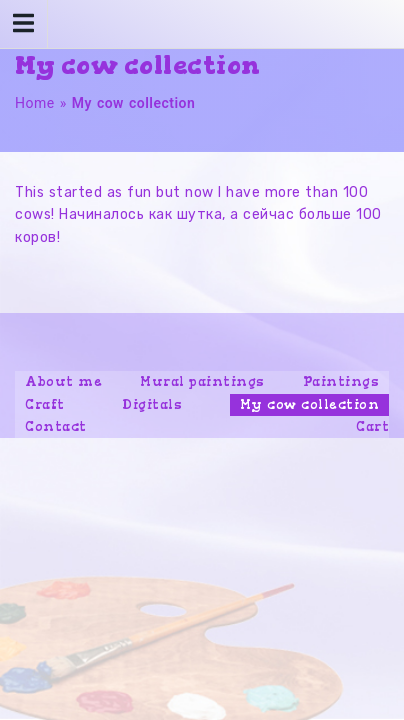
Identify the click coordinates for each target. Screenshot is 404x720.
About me (63, 381)
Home (35, 103)
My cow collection (310, 404)
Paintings (341, 381)
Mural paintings (202, 381)
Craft (45, 404)
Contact (56, 426)
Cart (372, 426)
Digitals (152, 404)
